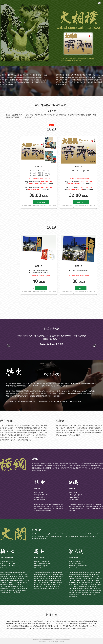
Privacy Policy (52, 205)
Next (95, 346)
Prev (8, 346)
